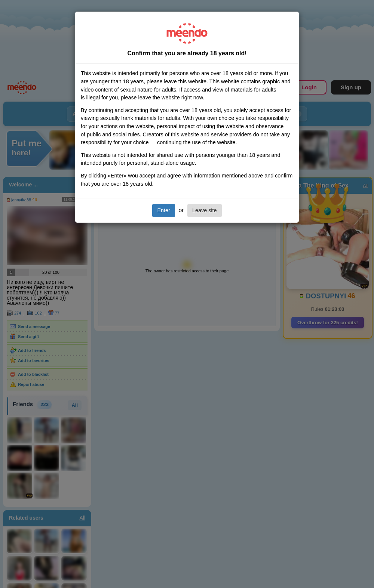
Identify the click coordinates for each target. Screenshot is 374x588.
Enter (163, 210)
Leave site (205, 210)
